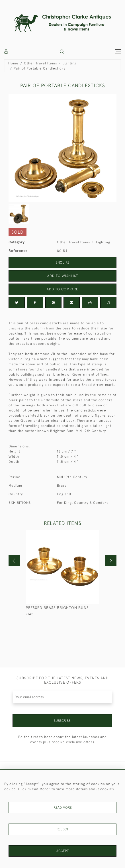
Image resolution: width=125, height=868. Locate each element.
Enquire (62, 262)
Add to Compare (62, 289)
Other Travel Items (40, 63)
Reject (62, 829)
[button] (62, 52)
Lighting (69, 63)
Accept (62, 851)
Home (13, 63)
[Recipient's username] (62, 697)
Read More (63, 808)
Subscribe (62, 721)
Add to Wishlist (63, 276)
